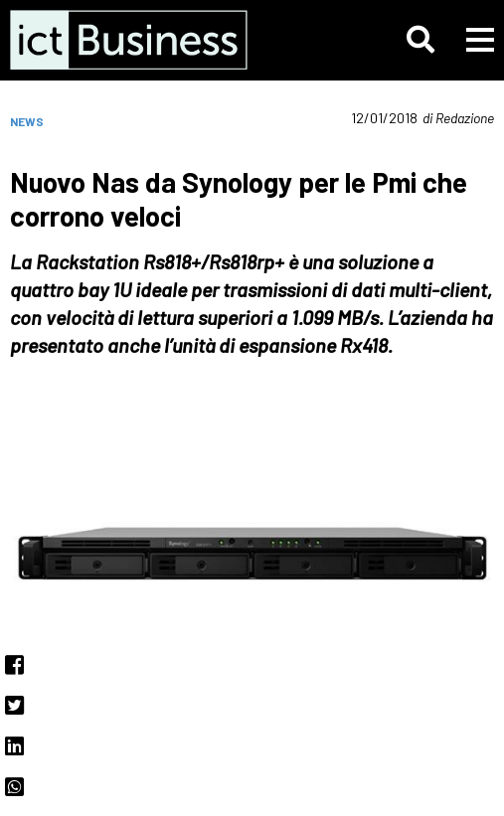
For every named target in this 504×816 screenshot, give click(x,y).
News (27, 121)
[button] (420, 40)
